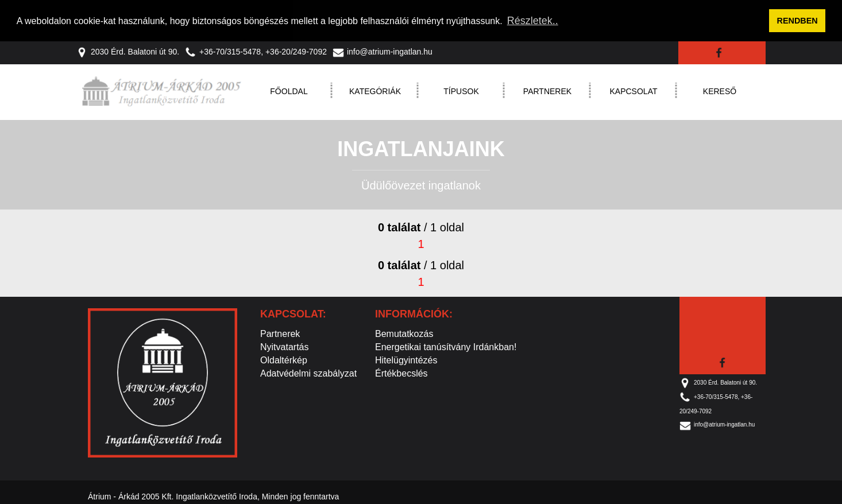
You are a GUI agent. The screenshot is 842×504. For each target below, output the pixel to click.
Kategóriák (375, 91)
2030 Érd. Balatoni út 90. (128, 51)
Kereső (720, 91)
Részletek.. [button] (533, 21)
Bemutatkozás (404, 333)
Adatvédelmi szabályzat (308, 373)
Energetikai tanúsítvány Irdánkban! (446, 346)
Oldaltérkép (284, 360)
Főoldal (289, 91)
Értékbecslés (401, 373)
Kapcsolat (634, 91)
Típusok (461, 91)
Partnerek (547, 91)
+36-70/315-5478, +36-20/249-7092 (256, 51)
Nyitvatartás (284, 346)
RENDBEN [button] (797, 21)
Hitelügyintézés (406, 360)
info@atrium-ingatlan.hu (383, 51)
